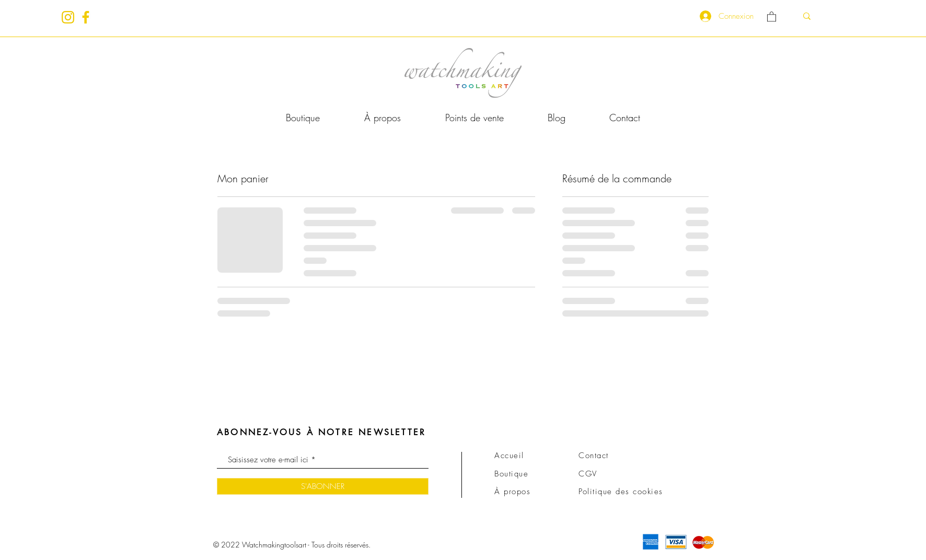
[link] (772, 16)
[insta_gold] (68, 17)
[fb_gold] (86, 17)
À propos (512, 492)
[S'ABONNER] (323, 486)
